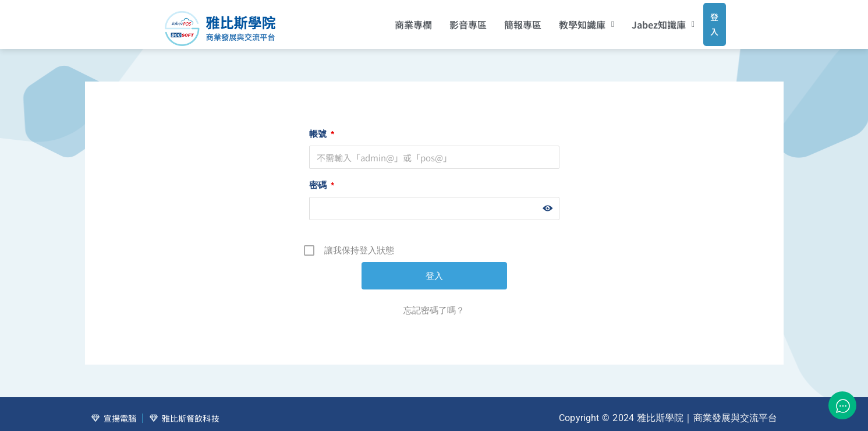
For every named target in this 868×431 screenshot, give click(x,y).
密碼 (322, 177)
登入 (704, 20)
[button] (571, 20)
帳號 (322, 126)
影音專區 (452, 20)
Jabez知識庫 (648, 20)
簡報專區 (507, 20)
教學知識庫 (571, 20)
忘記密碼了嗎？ (434, 302)
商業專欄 (398, 20)
